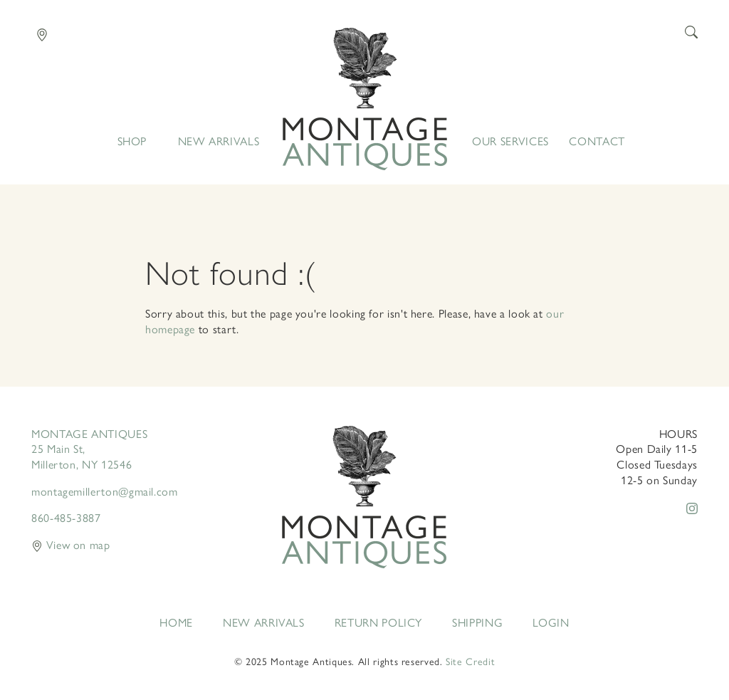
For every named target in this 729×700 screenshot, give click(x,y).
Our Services (510, 141)
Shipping (477, 622)
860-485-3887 (66, 517)
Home (365, 99)
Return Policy (378, 622)
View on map (71, 544)
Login (551, 622)
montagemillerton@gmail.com (105, 491)
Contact (597, 141)
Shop (132, 141)
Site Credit (470, 661)
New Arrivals (219, 141)
